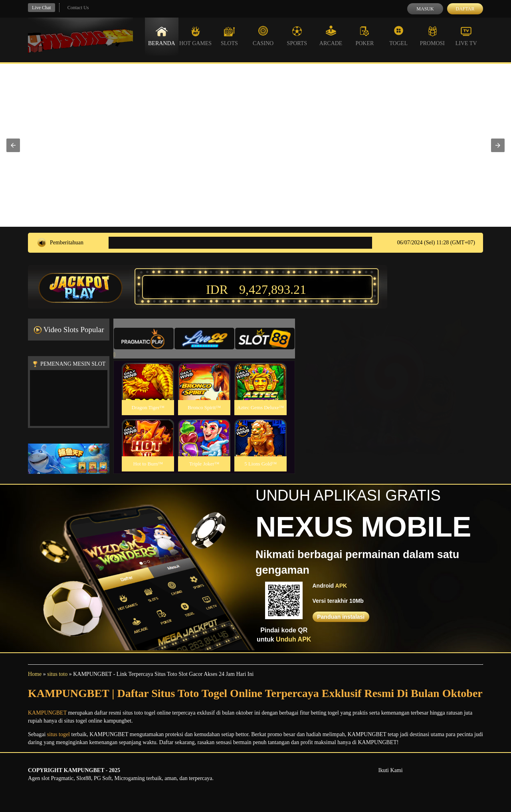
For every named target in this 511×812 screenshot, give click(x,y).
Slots (229, 36)
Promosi (432, 36)
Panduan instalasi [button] (341, 617)
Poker (364, 36)
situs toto (57, 674)
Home (35, 674)
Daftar (465, 9)
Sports (297, 36)
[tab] (144, 339)
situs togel (58, 734)
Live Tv (466, 36)
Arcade (331, 36)
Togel (398, 36)
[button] (13, 145)
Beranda (162, 36)
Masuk (425, 9)
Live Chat (42, 8)
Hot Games (195, 36)
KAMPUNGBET (47, 713)
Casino (263, 36)
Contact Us (78, 8)
